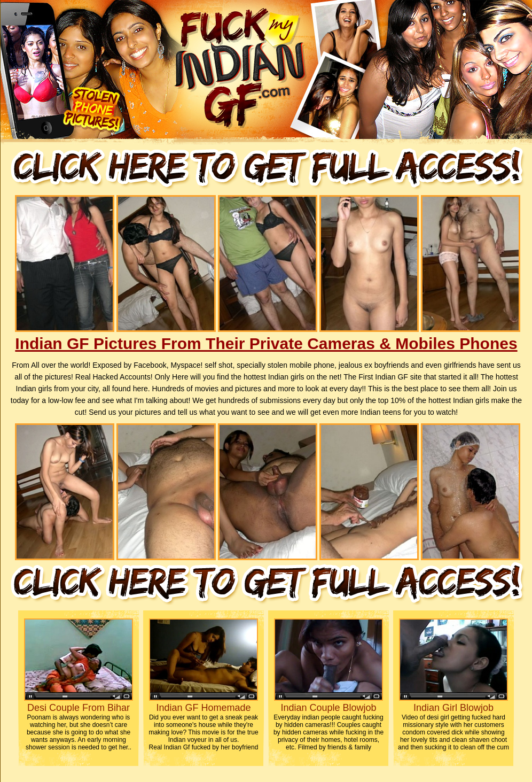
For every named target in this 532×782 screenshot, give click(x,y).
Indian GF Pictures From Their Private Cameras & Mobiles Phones (266, 343)
